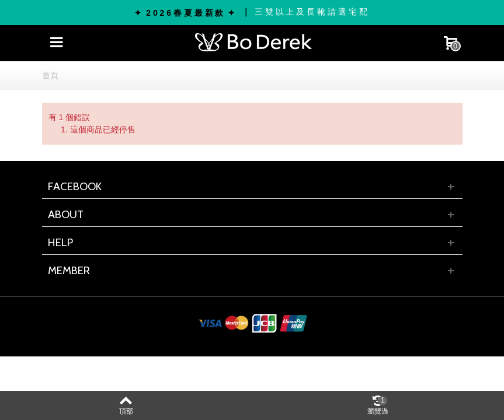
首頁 (50, 75)
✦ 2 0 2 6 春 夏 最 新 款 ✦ (185, 13)
